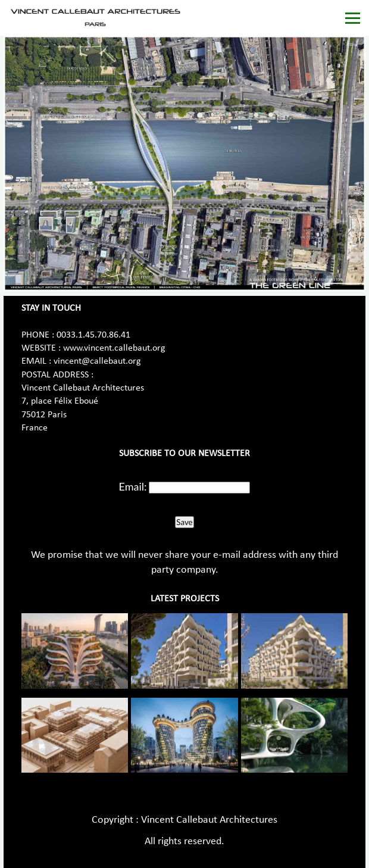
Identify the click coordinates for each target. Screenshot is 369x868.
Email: (133, 486)
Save (184, 522)
